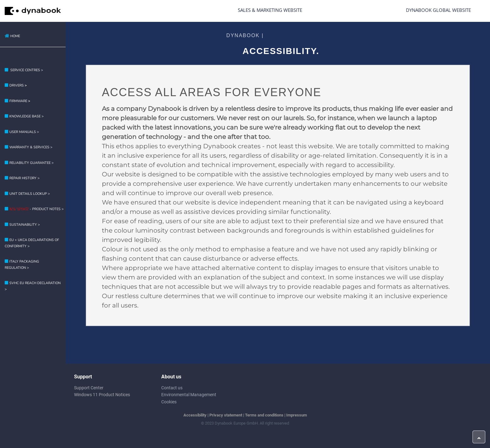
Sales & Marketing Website (270, 10)
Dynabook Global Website (438, 10)
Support (83, 377)
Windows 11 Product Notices (102, 395)
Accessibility (195, 415)
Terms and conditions (264, 415)
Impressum (297, 415)
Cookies (169, 402)
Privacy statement (226, 415)
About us (171, 377)
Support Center (89, 388)
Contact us (172, 388)
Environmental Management (189, 395)
